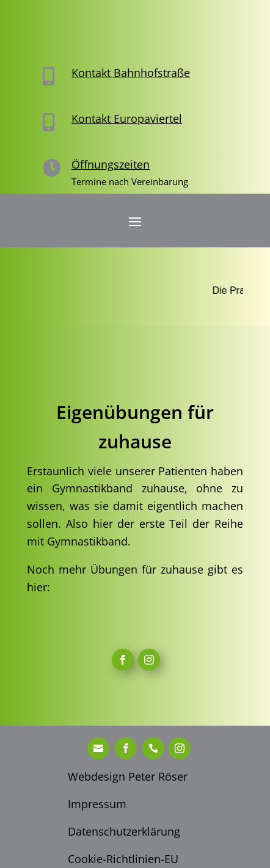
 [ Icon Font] (123, 660)
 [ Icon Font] (98, 748)
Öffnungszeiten (111, 164)
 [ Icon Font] (153, 748)
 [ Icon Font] (149, 660)
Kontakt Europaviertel (127, 119)
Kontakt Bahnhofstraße (131, 73)
